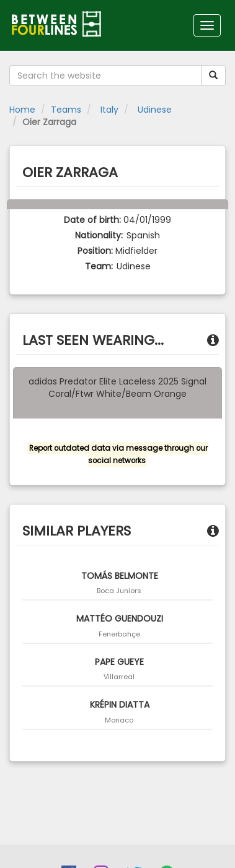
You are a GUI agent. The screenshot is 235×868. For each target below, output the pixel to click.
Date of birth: (92, 220)
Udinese (153, 110)
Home (22, 110)
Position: (95, 251)
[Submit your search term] (213, 76)
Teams (66, 110)
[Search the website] (105, 76)
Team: (99, 266)
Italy (108, 110)
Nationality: (99, 235)
